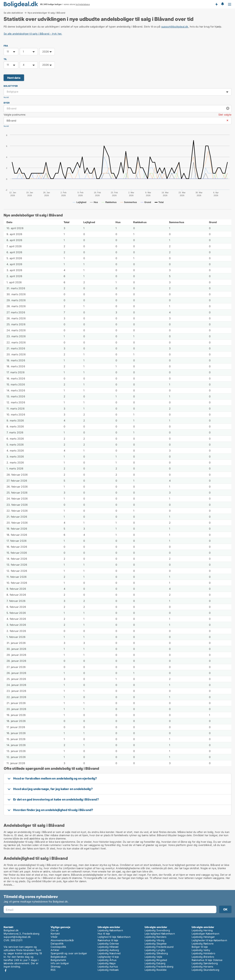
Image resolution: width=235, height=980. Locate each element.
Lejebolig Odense (108, 944)
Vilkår (54, 937)
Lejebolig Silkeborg (156, 953)
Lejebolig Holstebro (203, 953)
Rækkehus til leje (108, 940)
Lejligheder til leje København (209, 940)
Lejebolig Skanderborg (205, 970)
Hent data (14, 78)
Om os (55, 930)
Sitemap (56, 967)
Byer (7, 103)
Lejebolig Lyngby (155, 950)
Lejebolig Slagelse (156, 944)
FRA (6, 46)
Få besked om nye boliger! (216, 4)
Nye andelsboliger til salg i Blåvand (46, 13)
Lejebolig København (110, 930)
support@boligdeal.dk (175, 27)
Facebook (6, 970)
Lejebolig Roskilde (156, 970)
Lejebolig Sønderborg (205, 963)
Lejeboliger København (205, 934)
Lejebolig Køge (107, 963)
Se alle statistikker (13, 13)
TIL (5, 59)
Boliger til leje (200, 947)
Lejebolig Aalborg (108, 950)
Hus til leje (104, 934)
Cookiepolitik (58, 947)
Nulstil (6, 97)
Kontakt (55, 934)
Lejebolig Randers (155, 937)
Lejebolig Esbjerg (155, 963)
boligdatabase (83, 4)
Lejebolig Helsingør (203, 937)
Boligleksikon (59, 957)
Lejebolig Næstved (109, 953)
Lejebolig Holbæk (108, 970)
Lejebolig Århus (107, 960)
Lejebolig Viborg (155, 940)
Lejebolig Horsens (202, 967)
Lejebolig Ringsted (156, 960)
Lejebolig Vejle (153, 957)
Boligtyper (11, 86)
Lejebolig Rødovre (203, 944)
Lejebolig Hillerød (108, 947)
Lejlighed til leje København (114, 937)
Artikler (55, 950)
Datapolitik (57, 944)
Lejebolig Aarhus (108, 967)
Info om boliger (60, 963)
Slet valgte (225, 115)
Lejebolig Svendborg (157, 930)
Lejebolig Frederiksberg (159, 967)
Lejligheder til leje (108, 957)
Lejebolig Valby (201, 950)
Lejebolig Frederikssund (159, 947)
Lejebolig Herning (202, 930)
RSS (53, 970)
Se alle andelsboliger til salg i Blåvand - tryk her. (33, 34)
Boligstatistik (58, 960)
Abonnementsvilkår (62, 940)
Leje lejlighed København (160, 934)
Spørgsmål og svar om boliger (69, 953)
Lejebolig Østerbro (203, 957)
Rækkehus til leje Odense (207, 960)
